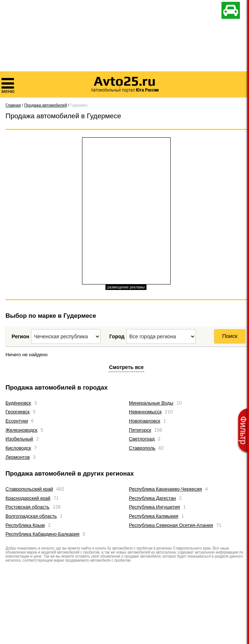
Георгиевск (18, 412)
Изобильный (19, 439)
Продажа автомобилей (46, 105)
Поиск (230, 336)
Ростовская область (27, 507)
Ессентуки (17, 421)
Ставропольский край (29, 489)
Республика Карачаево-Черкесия (166, 489)
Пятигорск (140, 430)
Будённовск (18, 403)
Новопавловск (144, 421)
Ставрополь (142, 448)
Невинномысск (145, 412)
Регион (21, 336)
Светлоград (142, 439)
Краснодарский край (28, 498)
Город (117, 336)
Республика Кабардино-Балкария (42, 534)
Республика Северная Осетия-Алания (171, 525)
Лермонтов (18, 457)
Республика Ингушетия (154, 507)
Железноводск (21, 430)
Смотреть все (127, 367)
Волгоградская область (31, 516)
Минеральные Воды (151, 403)
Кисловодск (18, 448)
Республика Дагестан (152, 498)
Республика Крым (25, 525)
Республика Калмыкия (154, 516)
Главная (13, 105)
